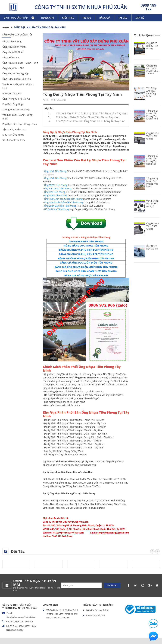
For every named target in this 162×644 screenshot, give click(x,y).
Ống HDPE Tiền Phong (56, 195)
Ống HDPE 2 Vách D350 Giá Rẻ (153, 226)
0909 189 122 (148, 7)
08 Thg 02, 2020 (59, 100)
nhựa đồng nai (11, 57)
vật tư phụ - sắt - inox (14, 129)
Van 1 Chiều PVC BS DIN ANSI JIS (152, 204)
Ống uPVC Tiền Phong (55, 171)
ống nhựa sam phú (13, 68)
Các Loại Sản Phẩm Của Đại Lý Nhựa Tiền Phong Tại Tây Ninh (92, 113)
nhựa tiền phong (12, 41)
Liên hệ (140, 18)
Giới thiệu (68, 18)
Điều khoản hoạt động (97, 610)
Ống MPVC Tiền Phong (56, 185)
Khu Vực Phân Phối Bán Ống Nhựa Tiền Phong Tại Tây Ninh (91, 121)
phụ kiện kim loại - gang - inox (20, 124)
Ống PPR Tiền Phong (55, 192)
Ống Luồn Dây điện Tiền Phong (60, 206)
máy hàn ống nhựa (13, 135)
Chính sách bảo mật (96, 615)
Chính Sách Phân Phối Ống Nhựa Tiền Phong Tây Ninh (88, 117)
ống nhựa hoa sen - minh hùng (20, 63)
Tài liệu (123, 18)
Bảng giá (105, 18)
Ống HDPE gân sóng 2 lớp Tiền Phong (63, 199)
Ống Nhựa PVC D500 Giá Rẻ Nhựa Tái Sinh (153, 70)
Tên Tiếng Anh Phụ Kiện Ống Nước (151, 92)
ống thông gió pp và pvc (16, 99)
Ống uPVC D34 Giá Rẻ (152, 247)
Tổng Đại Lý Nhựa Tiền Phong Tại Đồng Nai (152, 160)
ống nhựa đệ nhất (13, 52)
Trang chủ (47, 18)
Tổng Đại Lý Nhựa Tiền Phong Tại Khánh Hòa (152, 115)
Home (6, 27)
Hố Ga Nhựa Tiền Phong (57, 209)
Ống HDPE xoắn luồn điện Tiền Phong (64, 202)
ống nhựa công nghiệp (15, 73)
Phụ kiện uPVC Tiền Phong (58, 188)
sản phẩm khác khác (14, 140)
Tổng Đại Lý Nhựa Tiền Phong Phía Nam (152, 182)
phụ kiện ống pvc (12, 93)
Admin (46, 100)
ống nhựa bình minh (14, 47)
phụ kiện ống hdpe (13, 104)
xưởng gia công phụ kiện (16, 109)
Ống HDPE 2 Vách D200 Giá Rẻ (153, 136)
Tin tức (87, 18)
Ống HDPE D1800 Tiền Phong (152, 46)
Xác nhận (112, 585)
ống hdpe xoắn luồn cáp (17, 79)
